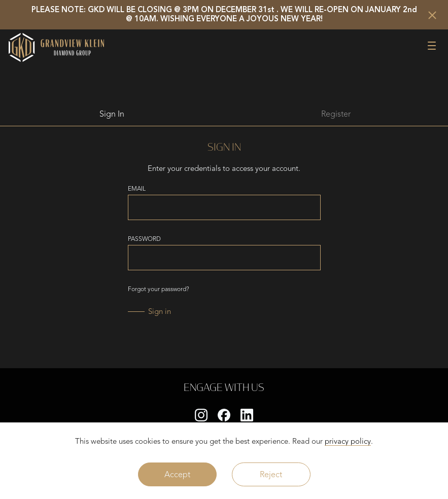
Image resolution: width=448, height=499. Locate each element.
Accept (177, 474)
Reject (271, 474)
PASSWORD (144, 239)
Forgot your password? (159, 289)
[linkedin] (247, 415)
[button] (432, 45)
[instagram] (201, 415)
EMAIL (137, 189)
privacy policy (348, 441)
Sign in (160, 311)
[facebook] (224, 415)
